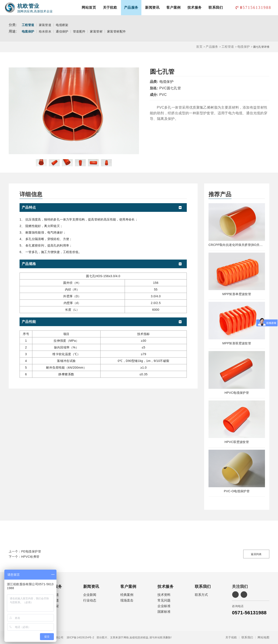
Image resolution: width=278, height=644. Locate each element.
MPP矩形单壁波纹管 (237, 294)
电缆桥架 (62, 25)
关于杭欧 (110, 7)
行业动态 (90, 600)
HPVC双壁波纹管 (237, 442)
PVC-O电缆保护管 (237, 491)
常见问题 (164, 600)
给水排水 (45, 31)
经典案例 (127, 595)
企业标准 (164, 606)
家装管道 (45, 25)
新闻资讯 (152, 7)
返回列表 (256, 554)
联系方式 (201, 595)
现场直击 (127, 600)
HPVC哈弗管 (30, 557)
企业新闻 (90, 595)
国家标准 (164, 612)
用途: (13, 31)
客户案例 (174, 7)
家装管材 (96, 31)
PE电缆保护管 (31, 551)
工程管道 (28, 25)
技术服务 (195, 7)
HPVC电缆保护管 (237, 393)
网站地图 (263, 637)
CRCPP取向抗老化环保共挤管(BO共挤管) (237, 245)
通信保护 (62, 31)
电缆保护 (28, 31)
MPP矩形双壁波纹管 (237, 343)
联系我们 (216, 7)
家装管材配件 (116, 31)
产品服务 (131, 7)
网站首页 (89, 7)
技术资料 (164, 595)
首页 (199, 47)
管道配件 (79, 31)
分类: (13, 25)
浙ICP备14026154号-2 (79, 637)
